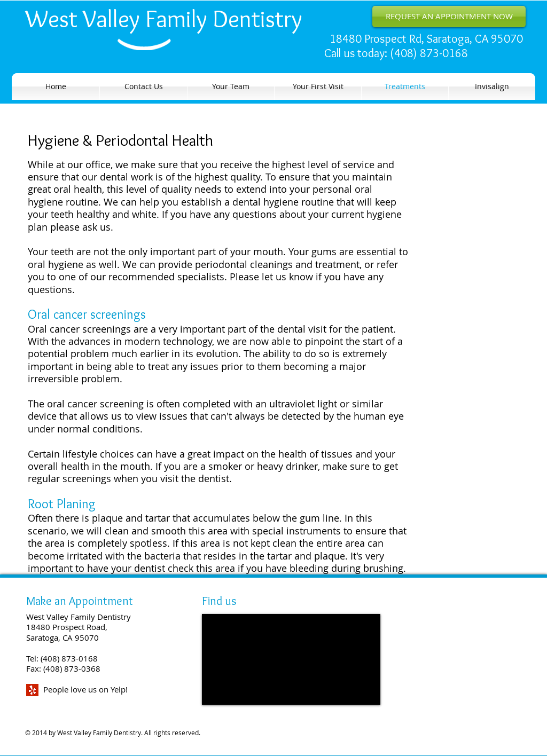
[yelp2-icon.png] (32, 690)
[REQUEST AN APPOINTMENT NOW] (449, 17)
